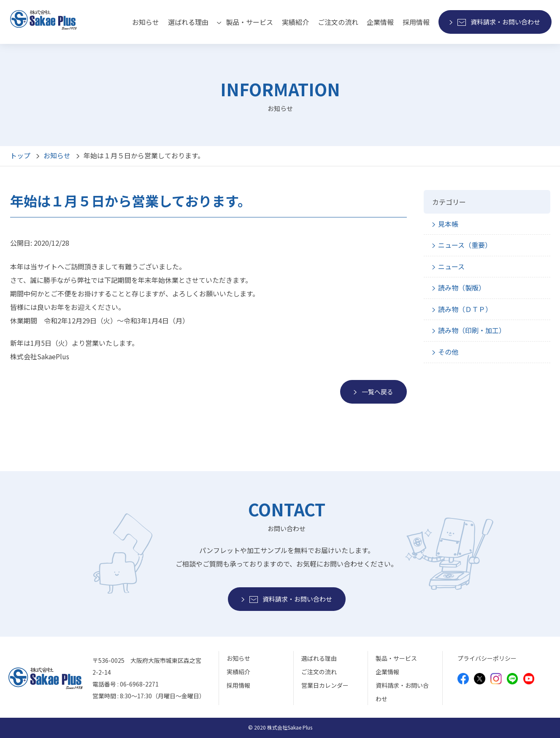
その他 (448, 352)
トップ (20, 155)
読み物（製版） (462, 288)
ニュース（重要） (465, 245)
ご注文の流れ (338, 22)
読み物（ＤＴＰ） (465, 309)
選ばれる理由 (188, 22)
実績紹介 (295, 22)
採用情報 (416, 22)
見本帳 (448, 224)
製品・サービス (396, 658)
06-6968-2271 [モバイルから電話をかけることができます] (139, 684)
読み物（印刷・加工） (472, 330)
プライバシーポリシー (487, 658)
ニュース (451, 266)
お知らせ (146, 22)
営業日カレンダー (325, 685)
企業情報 (380, 22)
